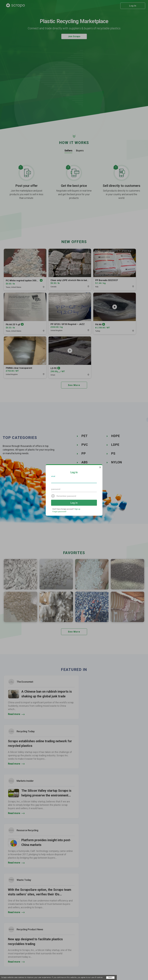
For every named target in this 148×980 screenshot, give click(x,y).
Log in (74, 503)
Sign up (77, 509)
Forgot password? (59, 511)
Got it (110, 977)
